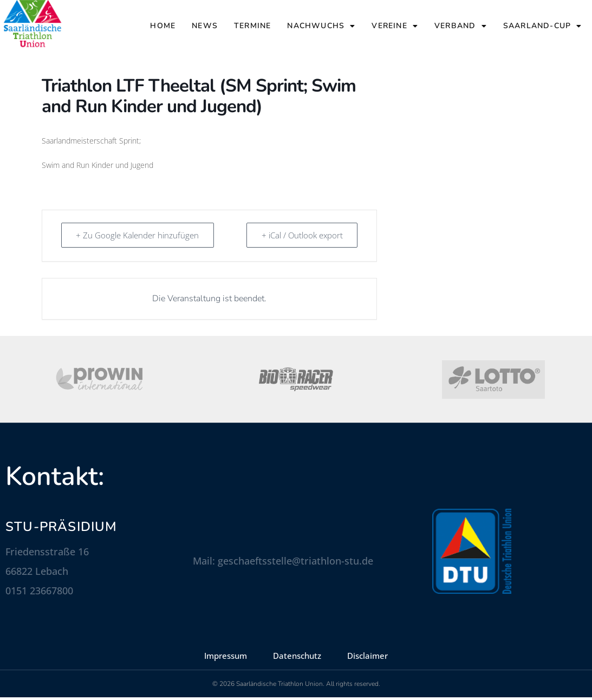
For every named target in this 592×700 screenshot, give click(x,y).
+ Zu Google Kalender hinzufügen (138, 238)
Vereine (395, 26)
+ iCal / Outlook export (301, 238)
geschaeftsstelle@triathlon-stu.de (295, 563)
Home (163, 26)
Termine (252, 26)
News (205, 26)
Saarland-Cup (543, 26)
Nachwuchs (321, 26)
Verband (461, 26)
